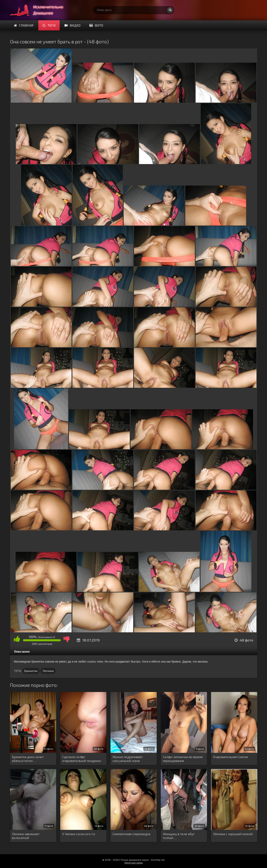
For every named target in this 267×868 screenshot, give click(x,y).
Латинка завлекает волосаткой (26, 836)
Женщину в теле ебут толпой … (179, 836)
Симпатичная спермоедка (131, 834)
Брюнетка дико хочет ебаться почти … (28, 759)
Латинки (48, 671)
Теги (49, 25)
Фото (96, 25)
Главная (24, 25)
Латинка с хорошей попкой (233, 834)
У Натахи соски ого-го (79, 834)
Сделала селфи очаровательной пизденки (82, 759)
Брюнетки (31, 671)
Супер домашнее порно (40, 10)
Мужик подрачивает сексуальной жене (128, 759)
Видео (72, 25)
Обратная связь (133, 863)
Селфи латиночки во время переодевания (183, 759)
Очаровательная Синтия (230, 757)
